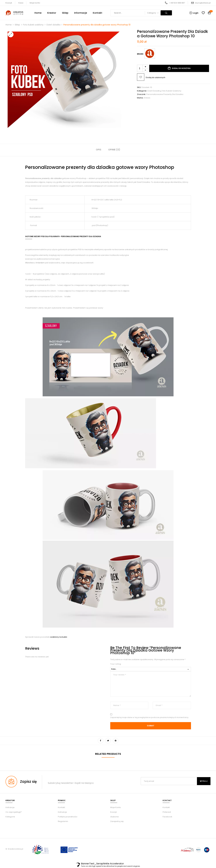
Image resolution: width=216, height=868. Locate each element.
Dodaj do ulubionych (155, 77)
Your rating (116, 664)
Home (9, 25)
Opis (99, 150)
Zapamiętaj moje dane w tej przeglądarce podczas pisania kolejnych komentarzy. (150, 717)
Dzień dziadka (53, 25)
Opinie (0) (114, 150)
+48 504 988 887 (177, 3)
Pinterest (167, 812)
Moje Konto (116, 807)
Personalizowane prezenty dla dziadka (165, 94)
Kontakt (61, 807)
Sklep (17, 25)
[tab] (99, 150)
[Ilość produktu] (143, 68)
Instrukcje (62, 812)
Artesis (147, 98)
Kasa (21, 3)
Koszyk (9, 3)
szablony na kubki (59, 637)
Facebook (167, 817)
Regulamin (63, 821)
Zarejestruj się (117, 821)
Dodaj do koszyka (181, 68)
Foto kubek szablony (33, 25)
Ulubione (114, 817)
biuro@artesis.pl (203, 3)
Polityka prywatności (68, 817)
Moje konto (35, 3)
